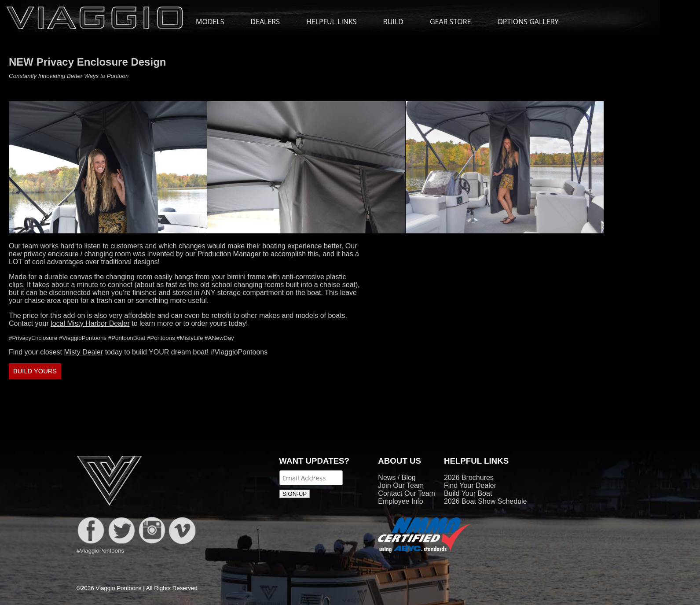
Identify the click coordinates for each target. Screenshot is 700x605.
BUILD (393, 22)
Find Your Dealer (470, 485)
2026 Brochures (469, 478)
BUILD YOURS (35, 371)
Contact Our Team (407, 493)
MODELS (214, 22)
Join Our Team (401, 485)
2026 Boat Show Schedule (486, 501)
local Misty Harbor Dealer (90, 323)
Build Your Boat (468, 493)
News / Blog (397, 478)
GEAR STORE (450, 22)
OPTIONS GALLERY (528, 22)
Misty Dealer (83, 352)
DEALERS (265, 22)
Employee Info (400, 501)
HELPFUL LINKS (336, 22)
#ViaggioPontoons (239, 352)
